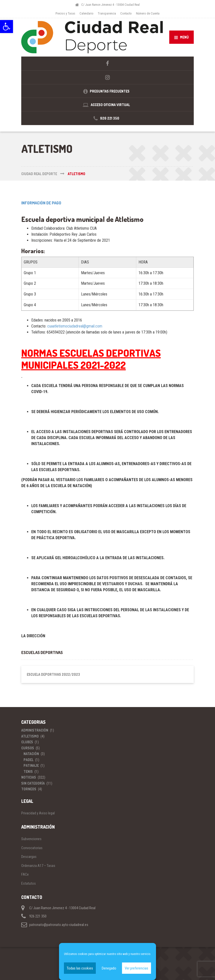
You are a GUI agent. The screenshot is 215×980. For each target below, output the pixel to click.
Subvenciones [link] (31, 839)
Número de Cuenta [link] (148, 13)
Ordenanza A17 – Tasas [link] (38, 866)
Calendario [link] (86, 13)
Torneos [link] (29, 789)
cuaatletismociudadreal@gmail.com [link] (75, 326)
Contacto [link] (126, 13)
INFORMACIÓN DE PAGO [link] (41, 203)
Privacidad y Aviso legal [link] (38, 813)
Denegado (109, 968)
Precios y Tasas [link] (65, 13)
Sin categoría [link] (33, 783)
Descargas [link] (29, 857)
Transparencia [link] (107, 13)
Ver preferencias (136, 968)
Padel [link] (28, 760)
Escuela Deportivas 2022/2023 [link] (53, 674)
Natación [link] (31, 754)
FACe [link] (25, 874)
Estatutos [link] (28, 883)
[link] (6, 27)
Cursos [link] (28, 748)
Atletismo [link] (30, 736)
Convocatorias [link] (32, 848)
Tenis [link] (28, 771)
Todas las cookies (80, 968)
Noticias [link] (29, 777)
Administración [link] (35, 730)
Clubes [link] (27, 742)
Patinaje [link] (31, 765)
